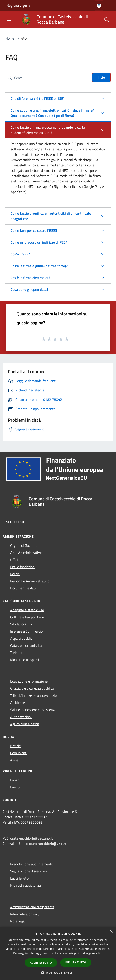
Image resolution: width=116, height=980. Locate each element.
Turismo (16, 653)
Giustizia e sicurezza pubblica (32, 688)
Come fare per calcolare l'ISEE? (34, 230)
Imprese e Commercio (26, 631)
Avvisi (15, 760)
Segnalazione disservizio (28, 871)
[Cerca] (107, 20)
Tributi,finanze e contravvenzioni (35, 695)
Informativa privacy (25, 914)
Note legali (18, 921)
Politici (15, 574)
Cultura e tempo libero (27, 617)
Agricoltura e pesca (25, 724)
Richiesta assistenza (25, 885)
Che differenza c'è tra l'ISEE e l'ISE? (38, 98)
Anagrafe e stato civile (27, 610)
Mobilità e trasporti (25, 660)
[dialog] (58, 953)
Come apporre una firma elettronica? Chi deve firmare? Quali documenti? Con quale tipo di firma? (52, 113)
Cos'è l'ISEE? (20, 254)
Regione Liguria (18, 5)
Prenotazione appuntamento (32, 864)
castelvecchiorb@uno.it (47, 844)
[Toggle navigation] (9, 19)
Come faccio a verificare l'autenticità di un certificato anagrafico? (51, 216)
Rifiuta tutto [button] (76, 962)
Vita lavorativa (21, 624)
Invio (101, 77)
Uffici (14, 560)
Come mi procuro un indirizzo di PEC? (39, 242)
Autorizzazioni (21, 717)
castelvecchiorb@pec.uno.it (32, 838)
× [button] (111, 932)
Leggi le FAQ (19, 878)
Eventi (15, 787)
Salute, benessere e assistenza (33, 710)
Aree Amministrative (26, 553)
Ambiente (17, 703)
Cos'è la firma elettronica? (30, 278)
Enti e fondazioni (23, 567)
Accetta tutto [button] (41, 963)
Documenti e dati (23, 588)
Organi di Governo (24, 545)
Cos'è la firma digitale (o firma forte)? (39, 266)
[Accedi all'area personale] (99, 6)
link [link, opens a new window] (101, 953)
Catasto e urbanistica (26, 645)
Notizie (15, 746)
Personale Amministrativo (30, 581)
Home (10, 38)
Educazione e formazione (29, 681)
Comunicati (19, 753)
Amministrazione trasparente (32, 907)
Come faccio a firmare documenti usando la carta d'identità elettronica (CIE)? (48, 130)
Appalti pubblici (22, 638)
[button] (58, 972)
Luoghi (15, 780)
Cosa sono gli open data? (29, 289)
